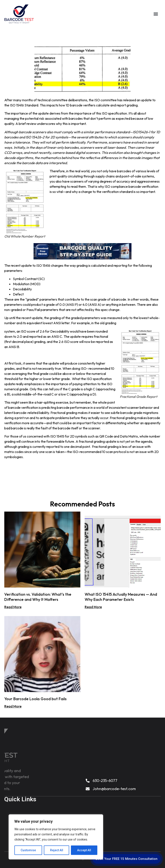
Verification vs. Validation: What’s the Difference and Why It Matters (38, 597)
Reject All (57, 850)
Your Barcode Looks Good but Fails (35, 699)
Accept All (84, 850)
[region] (56, 837)
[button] (156, 14)
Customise (28, 850)
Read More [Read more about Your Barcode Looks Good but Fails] (13, 706)
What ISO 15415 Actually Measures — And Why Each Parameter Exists (121, 597)
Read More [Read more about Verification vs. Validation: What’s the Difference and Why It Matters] (13, 607)
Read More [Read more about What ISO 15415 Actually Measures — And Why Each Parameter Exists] (93, 607)
